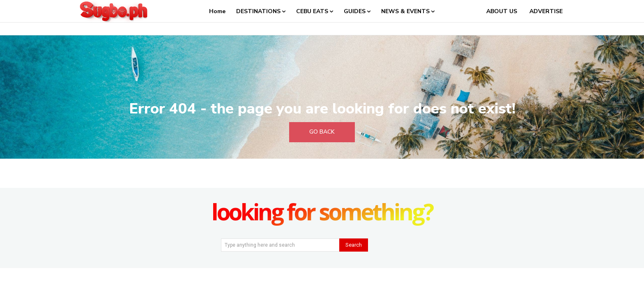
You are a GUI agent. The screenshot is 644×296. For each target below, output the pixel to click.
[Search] (354, 245)
